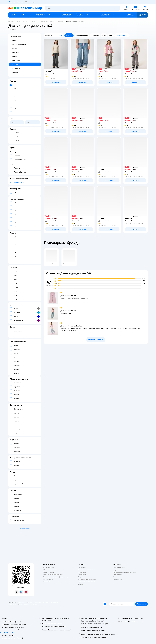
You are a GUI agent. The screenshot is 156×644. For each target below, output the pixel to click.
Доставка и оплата (49, 567)
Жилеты (15, 72)
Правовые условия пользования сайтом (47, 603)
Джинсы (61, 22)
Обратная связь (48, 579)
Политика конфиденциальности (53, 575)
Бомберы (16, 52)
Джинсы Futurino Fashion (72, 326)
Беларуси (34, 605)
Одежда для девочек (47, 22)
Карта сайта (47, 582)
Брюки (15, 56)
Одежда (33, 22)
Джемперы (16, 68)
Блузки (15, 48)
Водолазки (16, 60)
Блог (114, 577)
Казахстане (26, 605)
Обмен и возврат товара (51, 570)
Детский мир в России (15, 605)
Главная (11, 22)
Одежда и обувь (21, 22)
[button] (142, 15)
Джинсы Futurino (68, 296)
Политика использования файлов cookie (56, 577)
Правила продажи (49, 572)
